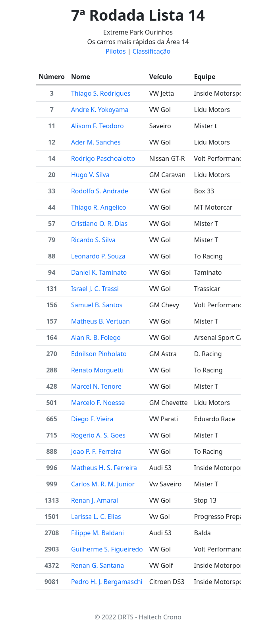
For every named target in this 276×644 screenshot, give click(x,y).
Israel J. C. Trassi (95, 289)
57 (52, 224)
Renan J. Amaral (95, 500)
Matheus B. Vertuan (100, 321)
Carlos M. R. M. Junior (103, 484)
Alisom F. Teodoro (97, 126)
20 (52, 175)
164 (51, 337)
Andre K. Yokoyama (100, 110)
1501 (52, 517)
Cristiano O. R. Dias (99, 224)
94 (52, 272)
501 (51, 403)
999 (51, 484)
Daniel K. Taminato (99, 272)
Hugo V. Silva (90, 175)
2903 (52, 549)
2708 (52, 533)
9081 (52, 582)
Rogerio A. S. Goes (98, 435)
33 (52, 191)
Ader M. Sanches (96, 142)
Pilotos (116, 51)
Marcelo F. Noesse (98, 403)
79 (52, 240)
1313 (52, 500)
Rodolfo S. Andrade (100, 191)
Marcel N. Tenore (96, 386)
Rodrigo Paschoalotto (103, 158)
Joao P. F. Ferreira (96, 451)
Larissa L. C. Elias (96, 517)
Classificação (152, 51)
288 (51, 370)
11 (52, 126)
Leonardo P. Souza (98, 256)
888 (51, 451)
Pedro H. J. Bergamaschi (107, 582)
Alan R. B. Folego (96, 337)
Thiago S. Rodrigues (101, 93)
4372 (52, 565)
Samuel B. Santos (97, 305)
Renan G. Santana (97, 565)
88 (52, 256)
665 (51, 419)
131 (51, 289)
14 (52, 158)
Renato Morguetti (97, 370)
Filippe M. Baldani (97, 533)
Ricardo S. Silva (93, 240)
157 (51, 321)
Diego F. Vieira (92, 419)
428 (51, 386)
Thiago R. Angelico (99, 207)
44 (52, 207)
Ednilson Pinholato (99, 354)
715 (51, 435)
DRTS (126, 617)
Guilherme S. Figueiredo (107, 549)
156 (51, 305)
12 (52, 142)
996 (51, 468)
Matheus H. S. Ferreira (104, 468)
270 (51, 354)
